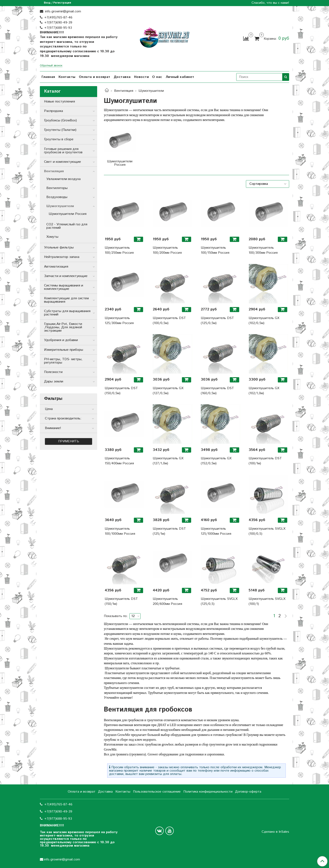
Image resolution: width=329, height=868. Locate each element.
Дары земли (54, 381)
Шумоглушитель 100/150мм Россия (215, 250)
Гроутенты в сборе (59, 139)
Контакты (67, 77)
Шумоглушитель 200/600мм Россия (167, 601)
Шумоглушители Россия (68, 214)
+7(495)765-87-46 (58, 18)
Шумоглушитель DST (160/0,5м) (217, 391)
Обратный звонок (51, 66)
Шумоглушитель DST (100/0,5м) (169, 321)
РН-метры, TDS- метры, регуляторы (63, 361)
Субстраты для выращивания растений (67, 313)
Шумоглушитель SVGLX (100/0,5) (267, 531)
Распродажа (54, 111)
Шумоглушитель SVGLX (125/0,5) (219, 601)
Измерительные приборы (64, 350)
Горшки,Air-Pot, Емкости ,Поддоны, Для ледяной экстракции (63, 327)
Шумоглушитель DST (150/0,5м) (121, 391)
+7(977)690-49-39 (58, 23)
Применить (69, 441)
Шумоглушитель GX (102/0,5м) (264, 321)
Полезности (53, 372)
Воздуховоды (57, 197)
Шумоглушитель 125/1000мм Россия (216, 531)
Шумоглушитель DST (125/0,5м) (217, 321)
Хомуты (52, 237)
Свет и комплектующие (63, 162)
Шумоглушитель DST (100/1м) (265, 461)
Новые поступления (59, 102)
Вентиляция (124, 91)
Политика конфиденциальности (208, 792)
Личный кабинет (180, 77)
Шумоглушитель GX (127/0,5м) (168, 391)
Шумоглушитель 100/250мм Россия (119, 250)
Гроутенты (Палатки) (60, 130)
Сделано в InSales (275, 832)
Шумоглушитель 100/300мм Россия (263, 250)
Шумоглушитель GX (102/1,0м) (264, 391)
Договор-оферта (248, 792)
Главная (48, 77)
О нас (157, 77)
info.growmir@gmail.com (63, 11)
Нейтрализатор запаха (62, 257)
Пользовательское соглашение (157, 792)
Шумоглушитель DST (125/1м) (169, 531)
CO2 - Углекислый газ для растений (67, 226)
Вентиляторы (57, 188)
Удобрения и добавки (61, 340)
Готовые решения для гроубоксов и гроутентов (63, 151)
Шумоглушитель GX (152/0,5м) (216, 461)
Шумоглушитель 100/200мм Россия (167, 250)
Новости (142, 77)
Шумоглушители (60, 206)
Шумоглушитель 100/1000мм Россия (120, 531)
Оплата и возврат (95, 77)
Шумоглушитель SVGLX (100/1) (267, 601)
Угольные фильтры (59, 248)
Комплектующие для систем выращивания (66, 300)
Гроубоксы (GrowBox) (60, 120)
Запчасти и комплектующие (66, 276)
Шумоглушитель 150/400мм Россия (119, 461)
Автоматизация (56, 267)
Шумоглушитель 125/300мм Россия (119, 321)
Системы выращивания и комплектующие (64, 287)
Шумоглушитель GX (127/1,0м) (168, 461)
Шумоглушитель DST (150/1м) (121, 601)
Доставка (122, 77)
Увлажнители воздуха (63, 179)
